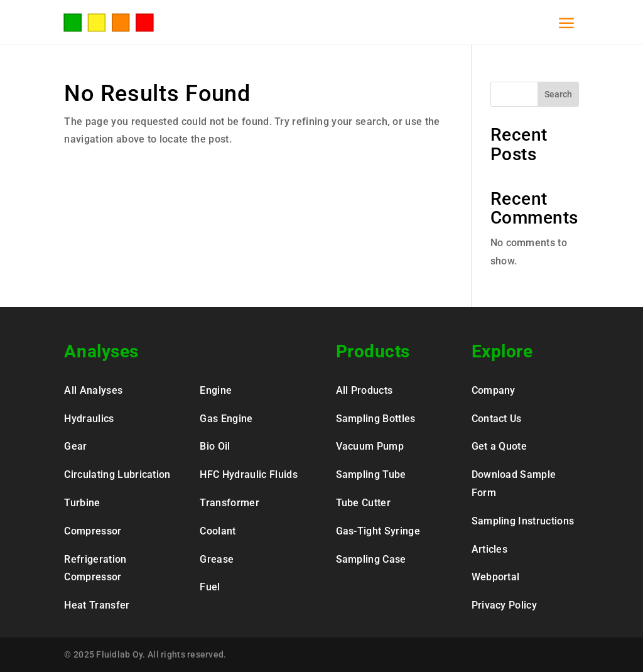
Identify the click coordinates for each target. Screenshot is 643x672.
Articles (490, 549)
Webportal (496, 577)
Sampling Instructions (523, 521)
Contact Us (497, 419)
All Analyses (93, 390)
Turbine (82, 503)
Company (494, 390)
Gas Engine (226, 419)
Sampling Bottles (376, 419)
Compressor (93, 531)
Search (558, 94)
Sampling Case (371, 559)
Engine (216, 390)
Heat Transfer (97, 605)
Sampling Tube (371, 474)
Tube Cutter (364, 503)
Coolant (218, 531)
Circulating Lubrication (117, 474)
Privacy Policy (504, 605)
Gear (75, 446)
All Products (365, 390)
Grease (217, 559)
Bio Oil (215, 446)
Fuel (210, 587)
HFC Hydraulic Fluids (248, 474)
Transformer (230, 503)
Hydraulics (89, 419)
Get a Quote (500, 446)
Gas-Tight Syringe (378, 531)
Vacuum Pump (370, 446)
